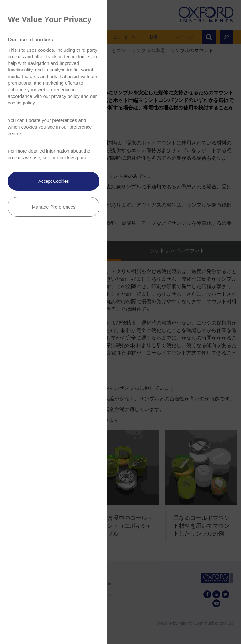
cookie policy (21, 103)
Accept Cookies (54, 181)
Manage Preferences (54, 207)
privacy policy (65, 96)
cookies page (73, 158)
